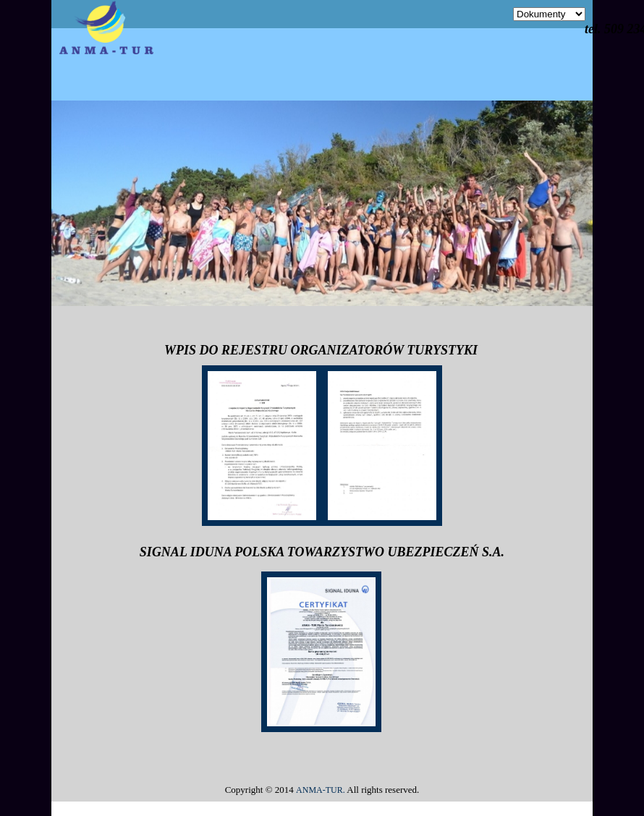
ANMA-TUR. (321, 790)
